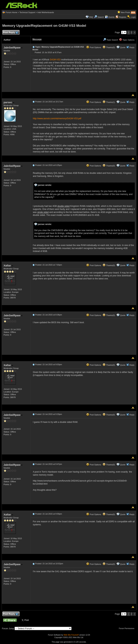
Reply (132, 47)
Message (37, 39)
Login (133, 17)
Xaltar (8, 265)
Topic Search (111, 40)
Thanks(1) (109, 102)
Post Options (94, 47)
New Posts (126, 12)
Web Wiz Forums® (71, 635)
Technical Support (27, 12)
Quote (123, 47)
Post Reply (10, 33)
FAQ (91, 17)
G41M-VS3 (55, 60)
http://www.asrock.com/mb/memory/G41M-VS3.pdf (57, 118)
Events (110, 17)
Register (123, 17)
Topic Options (127, 40)
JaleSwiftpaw (13, 47)
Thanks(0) (109, 47)
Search (101, 17)
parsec (9, 102)
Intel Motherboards (46, 12)
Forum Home (11, 12)
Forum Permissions (127, 628)
